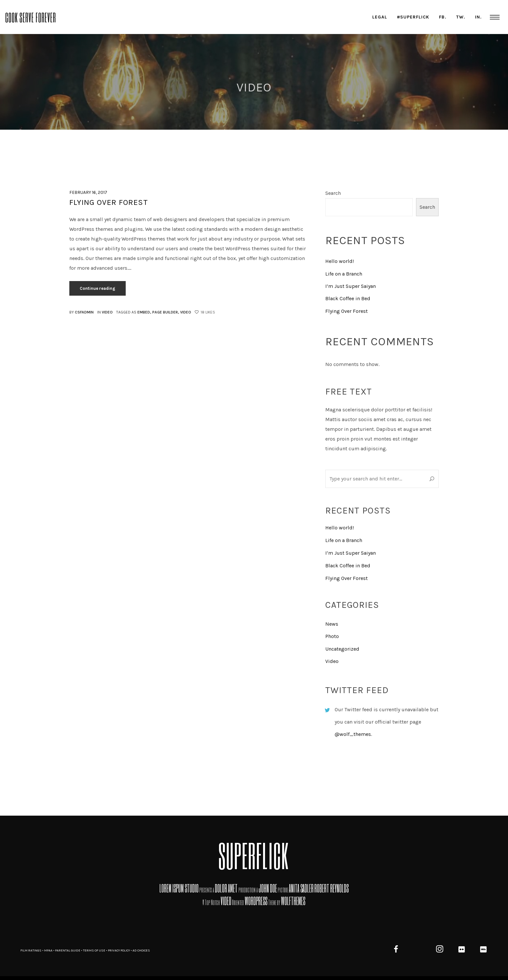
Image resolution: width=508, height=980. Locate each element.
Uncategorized (342, 649)
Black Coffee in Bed (348, 298)
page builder (165, 312)
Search (333, 193)
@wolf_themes (353, 734)
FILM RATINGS (31, 950)
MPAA (48, 950)
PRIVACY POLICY (119, 950)
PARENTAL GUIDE (68, 950)
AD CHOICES (141, 950)
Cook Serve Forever (31, 17)
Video (107, 312)
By (81, 312)
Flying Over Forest (109, 202)
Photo (332, 636)
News (332, 624)
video (186, 312)
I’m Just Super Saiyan (351, 286)
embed (144, 312)
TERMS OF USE (94, 950)
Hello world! (340, 261)
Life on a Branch (344, 274)
